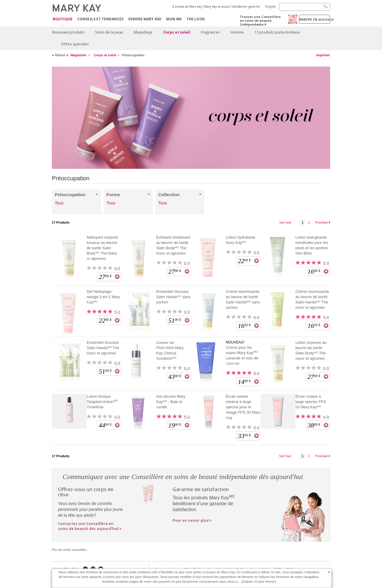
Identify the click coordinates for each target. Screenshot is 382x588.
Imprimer (323, 55)
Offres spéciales (75, 44)
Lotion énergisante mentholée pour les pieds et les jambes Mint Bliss (312, 245)
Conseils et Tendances (100, 19)
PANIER (315, 19)
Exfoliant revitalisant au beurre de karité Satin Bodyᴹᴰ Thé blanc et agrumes (173, 245)
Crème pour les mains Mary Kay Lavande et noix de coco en (242, 355)
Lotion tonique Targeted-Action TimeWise (102, 402)
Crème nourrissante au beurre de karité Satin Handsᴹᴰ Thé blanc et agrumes (312, 299)
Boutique (63, 19)
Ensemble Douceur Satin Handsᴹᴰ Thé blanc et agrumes (103, 348)
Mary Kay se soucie (217, 6)
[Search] (305, 7)
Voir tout (285, 222)
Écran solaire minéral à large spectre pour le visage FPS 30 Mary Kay (243, 407)
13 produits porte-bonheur (277, 32)
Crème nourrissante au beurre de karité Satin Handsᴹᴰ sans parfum (243, 299)
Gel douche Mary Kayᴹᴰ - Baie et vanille (171, 402)
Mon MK (174, 19)
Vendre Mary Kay (145, 19)
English (271, 6)
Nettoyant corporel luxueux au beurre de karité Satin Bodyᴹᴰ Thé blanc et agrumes (102, 248)
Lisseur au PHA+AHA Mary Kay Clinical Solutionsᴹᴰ (170, 350)
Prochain (322, 222)
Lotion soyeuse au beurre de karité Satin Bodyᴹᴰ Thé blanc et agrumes (311, 350)
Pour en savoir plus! (191, 520)
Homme (237, 32)
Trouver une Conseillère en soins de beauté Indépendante (260, 20)
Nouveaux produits (68, 32)
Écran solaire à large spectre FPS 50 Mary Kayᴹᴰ (311, 402)
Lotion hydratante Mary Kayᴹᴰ (241, 240)
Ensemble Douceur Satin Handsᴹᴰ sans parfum (173, 297)
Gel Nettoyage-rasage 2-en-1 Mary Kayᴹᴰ (103, 297)
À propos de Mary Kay (187, 6)
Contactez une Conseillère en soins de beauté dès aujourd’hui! (89, 526)
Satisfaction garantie (246, 6)
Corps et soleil (177, 32)
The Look (196, 19)
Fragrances (210, 32)
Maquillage (143, 32)
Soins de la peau (109, 32)
